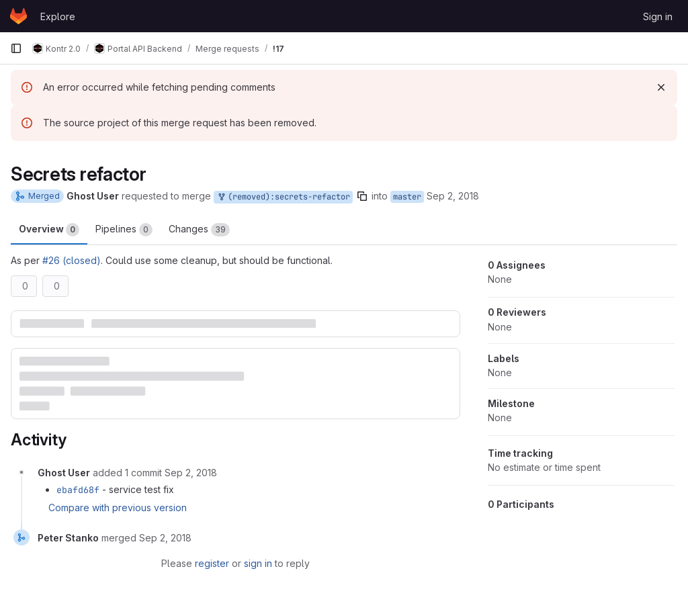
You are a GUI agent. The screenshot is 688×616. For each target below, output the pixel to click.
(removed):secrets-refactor (283, 197)
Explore (58, 16)
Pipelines (124, 230)
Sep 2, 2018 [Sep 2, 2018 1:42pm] (453, 196)
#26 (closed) (72, 260)
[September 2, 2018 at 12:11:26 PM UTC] (165, 538)
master (407, 197)
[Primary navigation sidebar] (16, 48)
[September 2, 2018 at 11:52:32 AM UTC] (191, 473)
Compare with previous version (118, 508)
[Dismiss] (661, 87)
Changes (199, 230)
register (212, 563)
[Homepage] (18, 16)
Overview (49, 230)
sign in (258, 563)
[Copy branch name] (362, 196)
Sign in (658, 16)
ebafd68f (78, 490)
